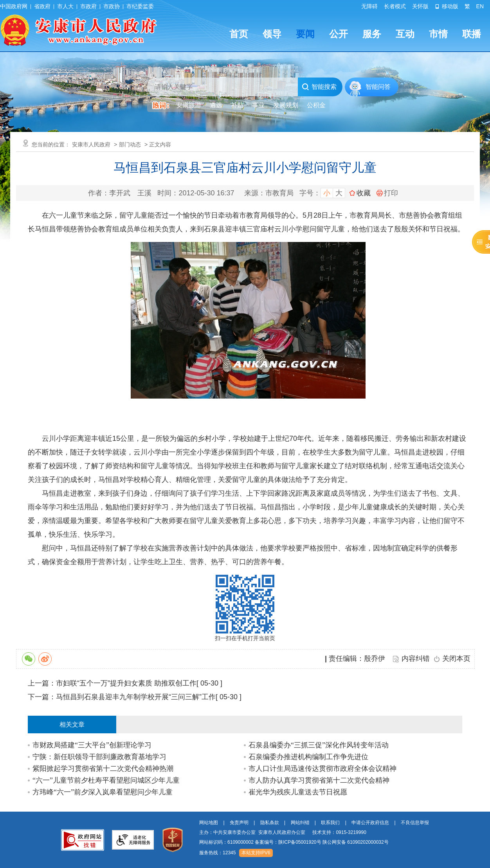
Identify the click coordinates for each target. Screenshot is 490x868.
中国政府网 (14, 6)
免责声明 (239, 823)
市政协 (112, 6)
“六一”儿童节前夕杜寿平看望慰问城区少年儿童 (106, 780)
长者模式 (395, 6)
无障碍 (369, 6)
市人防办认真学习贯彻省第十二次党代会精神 (319, 780)
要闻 (305, 34)
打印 (387, 193)
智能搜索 (319, 87)
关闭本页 (456, 659)
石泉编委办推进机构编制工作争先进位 (308, 757)
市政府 (88, 6)
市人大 (65, 6)
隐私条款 (270, 823)
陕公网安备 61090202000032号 (356, 842)
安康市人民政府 (91, 144)
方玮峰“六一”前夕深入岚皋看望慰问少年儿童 (103, 792)
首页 (239, 34)
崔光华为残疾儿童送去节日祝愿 (298, 792)
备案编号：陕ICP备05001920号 (288, 842)
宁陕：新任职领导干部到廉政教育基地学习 (99, 757)
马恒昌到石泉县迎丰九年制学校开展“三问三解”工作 (136, 697)
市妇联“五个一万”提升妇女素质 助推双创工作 (126, 683)
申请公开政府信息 (370, 823)
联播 (472, 34)
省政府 (42, 6)
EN (480, 6)
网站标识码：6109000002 (294, 842)
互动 (405, 34)
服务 (372, 34)
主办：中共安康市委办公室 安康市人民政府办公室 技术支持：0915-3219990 (283, 832)
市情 (438, 34)
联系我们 (330, 823)
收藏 (364, 193)
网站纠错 (300, 823)
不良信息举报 (415, 823)
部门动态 (130, 144)
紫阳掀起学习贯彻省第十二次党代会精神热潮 (103, 769)
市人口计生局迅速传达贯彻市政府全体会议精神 (322, 769)
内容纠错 (416, 659)
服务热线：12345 (217, 853)
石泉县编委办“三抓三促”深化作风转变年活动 (319, 745)
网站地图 (209, 823)
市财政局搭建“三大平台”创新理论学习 (92, 745)
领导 (272, 34)
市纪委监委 (140, 6)
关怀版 (420, 6)
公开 (339, 34)
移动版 (447, 6)
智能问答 (378, 87)
